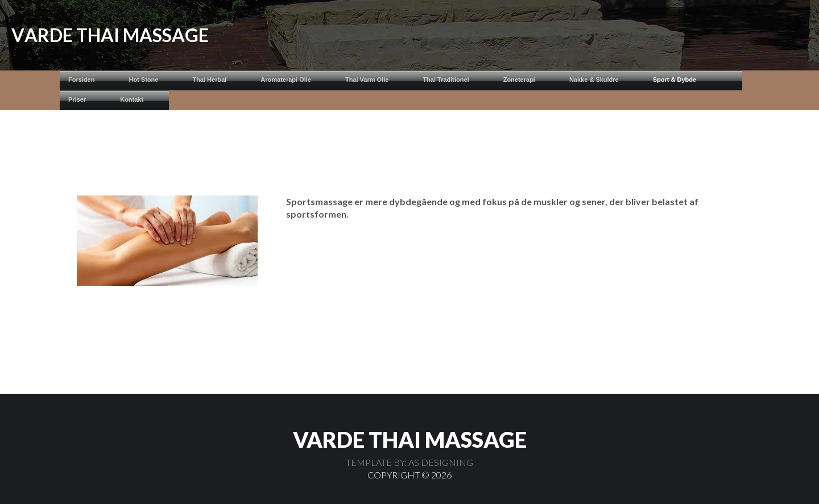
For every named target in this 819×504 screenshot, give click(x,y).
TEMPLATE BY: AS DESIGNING (409, 462)
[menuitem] (90, 80)
